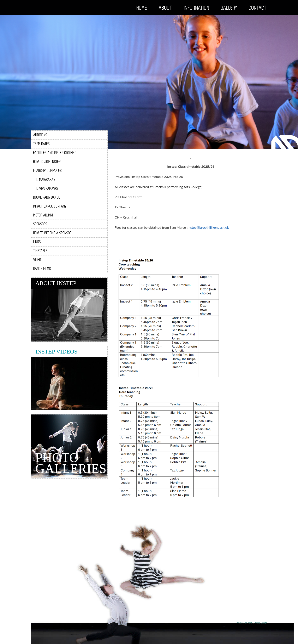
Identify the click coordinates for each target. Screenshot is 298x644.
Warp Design (261, 623)
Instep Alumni (43, 215)
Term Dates (41, 144)
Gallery (229, 8)
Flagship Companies (47, 171)
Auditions (40, 135)
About (166, 8)
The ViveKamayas (46, 188)
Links (37, 242)
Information (197, 8)
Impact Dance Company (50, 206)
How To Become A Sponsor (52, 233)
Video (37, 260)
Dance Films (42, 269)
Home (142, 8)
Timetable (40, 251)
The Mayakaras (44, 179)
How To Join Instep (47, 162)
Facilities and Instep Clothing (55, 153)
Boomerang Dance (47, 197)
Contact (258, 8)
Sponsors (40, 224)
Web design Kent (244, 623)
